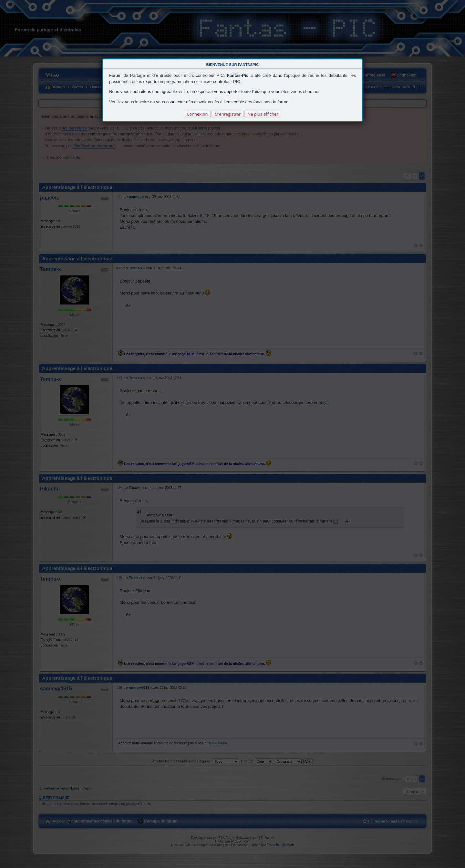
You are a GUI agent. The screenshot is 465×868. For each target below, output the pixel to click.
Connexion (197, 114)
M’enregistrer (227, 114)
